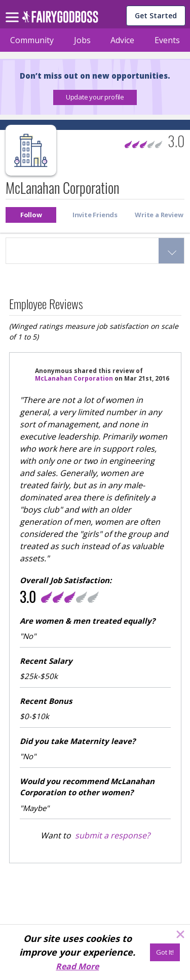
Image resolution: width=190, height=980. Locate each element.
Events (167, 40)
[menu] (14, 9)
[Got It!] (165, 952)
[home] (60, 20)
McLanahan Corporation (74, 378)
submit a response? (112, 835)
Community (32, 40)
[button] (95, 97)
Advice (122, 40)
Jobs (82, 40)
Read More (77, 966)
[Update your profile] (95, 97)
